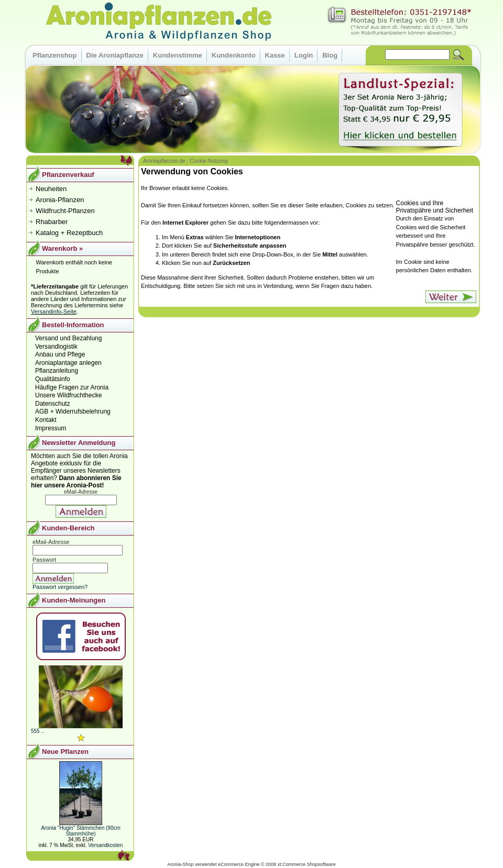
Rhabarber (52, 222)
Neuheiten (51, 189)
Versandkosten (105, 845)
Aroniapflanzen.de (164, 161)
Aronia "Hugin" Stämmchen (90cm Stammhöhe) (81, 831)
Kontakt (46, 420)
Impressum (51, 428)
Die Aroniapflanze (115, 55)
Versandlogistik (56, 347)
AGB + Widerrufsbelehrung (73, 411)
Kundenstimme (178, 55)
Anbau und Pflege (60, 354)
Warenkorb (59, 248)
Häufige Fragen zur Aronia (72, 387)
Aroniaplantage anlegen (68, 363)
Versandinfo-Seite (54, 311)
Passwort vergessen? (60, 587)
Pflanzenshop (55, 55)
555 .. (37, 731)
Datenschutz (53, 404)
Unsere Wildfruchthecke (68, 395)
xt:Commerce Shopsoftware (307, 864)
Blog (330, 55)
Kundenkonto (234, 55)
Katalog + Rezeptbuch (69, 233)
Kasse (275, 55)
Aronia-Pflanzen (60, 200)
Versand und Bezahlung (68, 338)
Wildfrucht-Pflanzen (65, 211)
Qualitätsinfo (53, 379)
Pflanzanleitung (57, 371)
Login (304, 55)
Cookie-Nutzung (209, 161)
